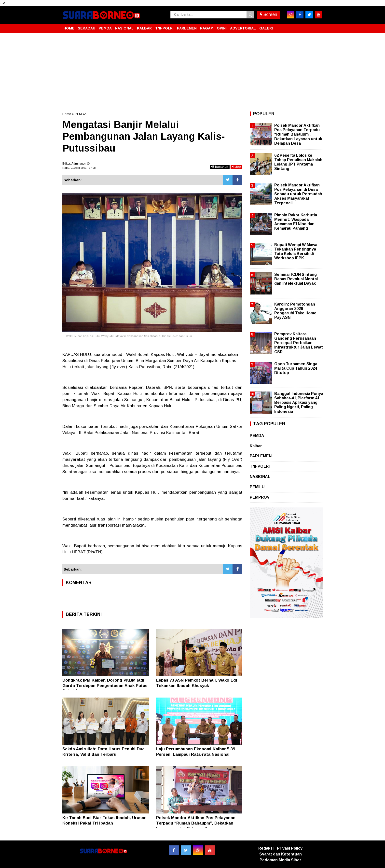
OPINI (222, 28)
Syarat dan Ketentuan (281, 854)
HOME (69, 28)
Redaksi (266, 848)
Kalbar (256, 446)
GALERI (266, 28)
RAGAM (207, 28)
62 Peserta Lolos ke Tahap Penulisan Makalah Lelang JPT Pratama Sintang (298, 162)
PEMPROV (260, 497)
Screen (269, 14)
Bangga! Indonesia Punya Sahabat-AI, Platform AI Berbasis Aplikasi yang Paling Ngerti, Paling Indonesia (299, 403)
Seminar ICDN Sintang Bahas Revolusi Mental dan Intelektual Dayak (296, 279)
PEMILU (257, 487)
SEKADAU (87, 28)
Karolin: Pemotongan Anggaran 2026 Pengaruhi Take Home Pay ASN (295, 311)
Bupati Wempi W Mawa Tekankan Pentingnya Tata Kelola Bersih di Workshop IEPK (296, 252)
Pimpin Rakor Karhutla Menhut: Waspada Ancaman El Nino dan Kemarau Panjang (296, 222)
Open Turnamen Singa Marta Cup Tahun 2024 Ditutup (296, 368)
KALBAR (144, 28)
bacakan (220, 167)
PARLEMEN (187, 28)
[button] (318, 26)
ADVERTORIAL (243, 28)
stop (236, 167)
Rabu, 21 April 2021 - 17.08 (79, 168)
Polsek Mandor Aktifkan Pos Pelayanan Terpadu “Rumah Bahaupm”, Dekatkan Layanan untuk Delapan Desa (196, 823)
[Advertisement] (192, 72)
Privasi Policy (290, 848)
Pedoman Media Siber (280, 860)
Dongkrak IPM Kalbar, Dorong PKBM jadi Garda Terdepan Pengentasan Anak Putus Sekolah (105, 686)
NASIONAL (124, 28)
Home (67, 114)
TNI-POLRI (164, 28)
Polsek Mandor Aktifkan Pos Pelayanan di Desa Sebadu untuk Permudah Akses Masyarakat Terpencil (298, 194)
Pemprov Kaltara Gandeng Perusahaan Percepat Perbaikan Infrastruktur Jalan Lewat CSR (299, 343)
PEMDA (105, 28)
